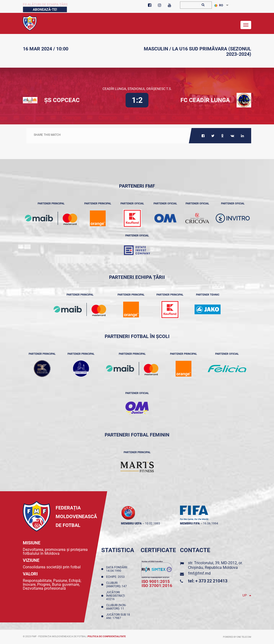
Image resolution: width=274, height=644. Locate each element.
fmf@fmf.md (199, 573)
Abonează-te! (45, 9)
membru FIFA (190, 523)
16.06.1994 (211, 523)
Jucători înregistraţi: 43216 (116, 596)
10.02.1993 (153, 523)
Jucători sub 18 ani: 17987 (118, 616)
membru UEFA (131, 523)
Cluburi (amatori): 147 (117, 585)
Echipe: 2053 (116, 577)
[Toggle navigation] (246, 25)
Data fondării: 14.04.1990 (117, 569)
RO (219, 5)
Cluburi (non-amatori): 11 (116, 607)
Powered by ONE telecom (237, 637)
